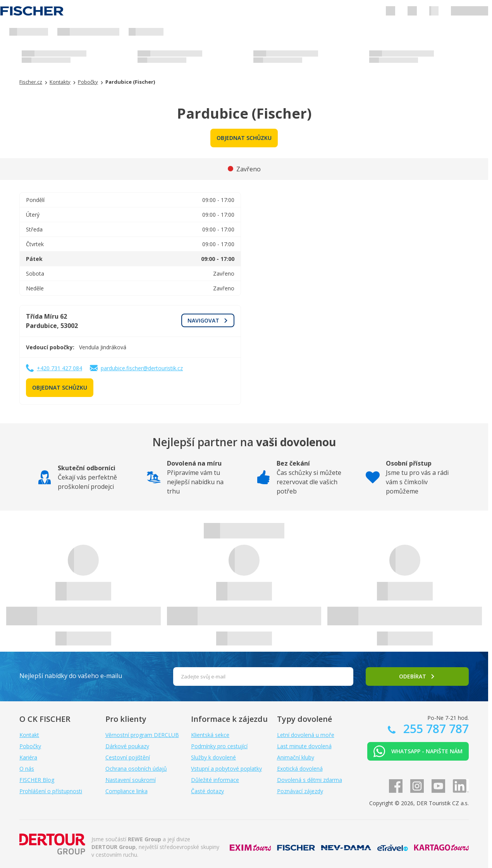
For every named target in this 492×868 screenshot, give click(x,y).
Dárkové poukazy (127, 746)
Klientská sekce (210, 735)
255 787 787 (434, 729)
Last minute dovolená (304, 746)
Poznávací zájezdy (300, 791)
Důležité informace (215, 780)
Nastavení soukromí (131, 780)
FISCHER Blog (37, 780)
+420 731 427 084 (59, 368)
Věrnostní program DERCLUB (142, 735)
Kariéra (28, 757)
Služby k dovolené (213, 757)
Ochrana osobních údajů (136, 769)
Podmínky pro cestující (219, 746)
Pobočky (30, 746)
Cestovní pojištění (128, 757)
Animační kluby (296, 757)
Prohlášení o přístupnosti (51, 791)
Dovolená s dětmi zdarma (310, 780)
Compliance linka (126, 791)
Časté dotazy (207, 791)
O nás (27, 769)
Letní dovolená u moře (306, 735)
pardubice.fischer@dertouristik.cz (142, 368)
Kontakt (29, 735)
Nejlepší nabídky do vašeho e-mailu (71, 676)
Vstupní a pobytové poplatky (226, 769)
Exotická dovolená (300, 769)
